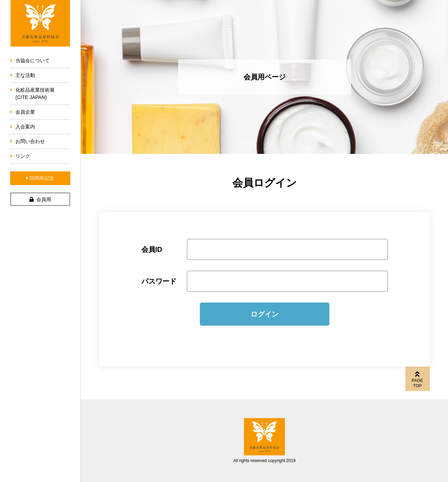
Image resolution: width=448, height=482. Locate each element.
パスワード (159, 281)
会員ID (152, 249)
